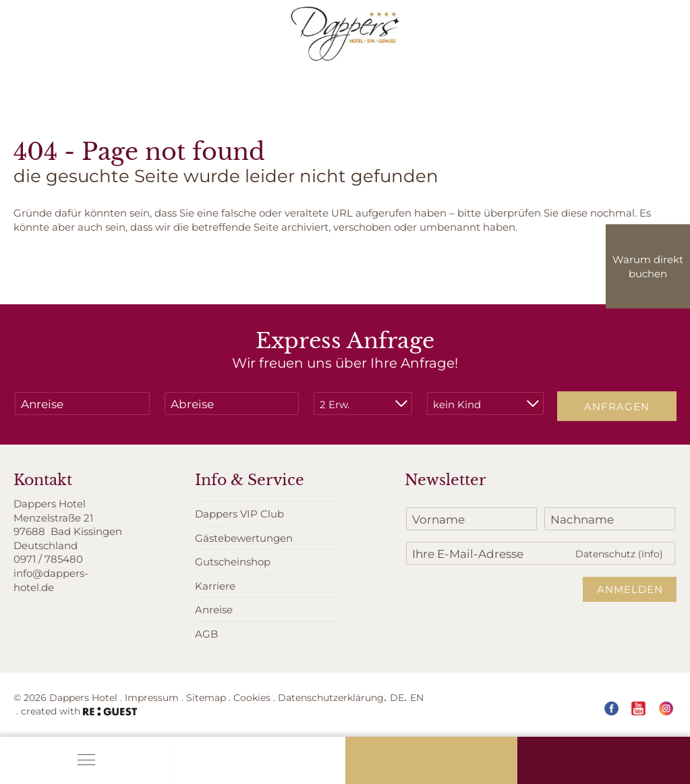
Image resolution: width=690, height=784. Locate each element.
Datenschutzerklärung (331, 697)
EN (417, 697)
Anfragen (617, 406)
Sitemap (206, 697)
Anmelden (630, 589)
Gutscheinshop (233, 561)
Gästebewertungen (244, 538)
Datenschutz (619, 554)
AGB (206, 634)
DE (397, 697)
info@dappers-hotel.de (51, 580)
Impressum (152, 697)
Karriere (215, 586)
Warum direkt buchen (648, 266)
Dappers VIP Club (239, 513)
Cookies (252, 697)
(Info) (651, 554)
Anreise (214, 609)
